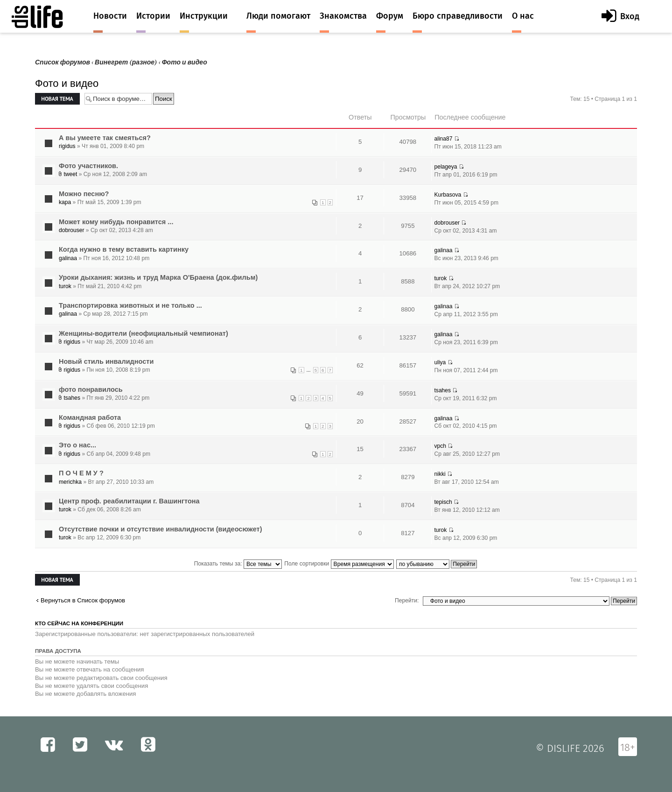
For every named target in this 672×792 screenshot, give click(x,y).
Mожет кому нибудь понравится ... (116, 222)
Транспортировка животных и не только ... (130, 305)
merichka (70, 482)
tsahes (72, 398)
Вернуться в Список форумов (83, 600)
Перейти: (407, 601)
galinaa (68, 258)
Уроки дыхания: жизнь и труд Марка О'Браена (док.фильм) (158, 277)
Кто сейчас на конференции (79, 623)
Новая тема (57, 99)
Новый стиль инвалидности (106, 361)
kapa (65, 202)
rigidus (67, 146)
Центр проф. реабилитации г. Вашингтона (129, 501)
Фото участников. (88, 166)
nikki (440, 474)
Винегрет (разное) (126, 62)
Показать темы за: (238, 564)
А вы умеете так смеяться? (105, 138)
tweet (70, 174)
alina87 (443, 139)
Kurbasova (448, 195)
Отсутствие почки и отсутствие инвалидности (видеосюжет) (161, 529)
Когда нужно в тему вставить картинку (124, 249)
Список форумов (63, 62)
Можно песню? (84, 194)
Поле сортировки (339, 564)
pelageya (445, 167)
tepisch (443, 502)
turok (65, 286)
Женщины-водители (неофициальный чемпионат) (143, 333)
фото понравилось (91, 389)
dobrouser (71, 230)
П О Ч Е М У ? (81, 473)
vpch (440, 446)
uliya (440, 362)
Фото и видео (185, 62)
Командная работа (90, 417)
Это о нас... (77, 445)
